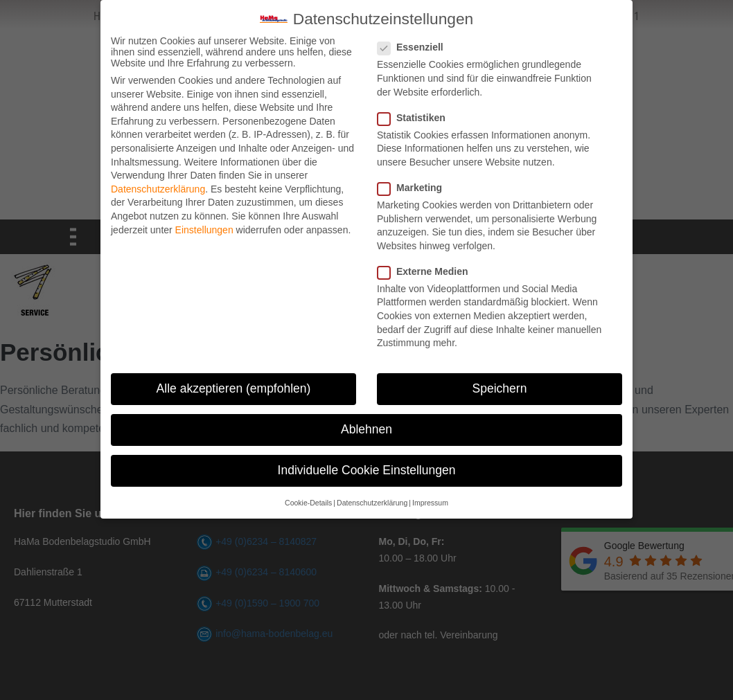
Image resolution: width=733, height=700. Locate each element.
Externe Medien (427, 271)
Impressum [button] (430, 502)
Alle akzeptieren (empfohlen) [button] (234, 388)
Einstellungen (204, 228)
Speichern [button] (500, 388)
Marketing (414, 187)
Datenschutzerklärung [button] (372, 502)
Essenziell (415, 46)
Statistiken (416, 117)
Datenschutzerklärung (158, 188)
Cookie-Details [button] (308, 502)
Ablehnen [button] (366, 429)
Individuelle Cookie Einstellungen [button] (367, 469)
